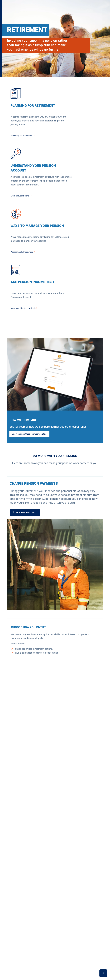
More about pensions (71, 144)
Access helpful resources (23, 204)
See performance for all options (26, 818)
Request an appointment (24, 889)
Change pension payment (25, 408)
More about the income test (74, 204)
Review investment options (27, 560)
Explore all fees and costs (73, 818)
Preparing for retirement (23, 144)
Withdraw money (22, 656)
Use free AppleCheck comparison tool (29, 329)
